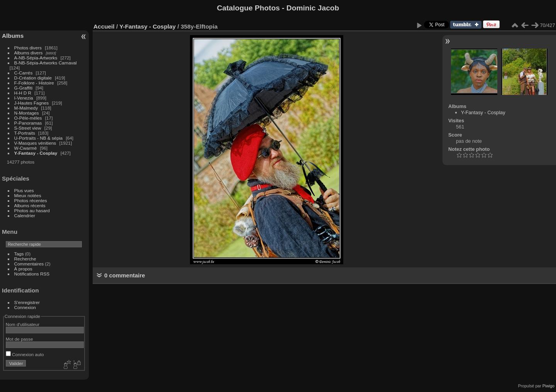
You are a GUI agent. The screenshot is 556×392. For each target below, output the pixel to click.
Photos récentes (31, 200)
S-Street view (28, 128)
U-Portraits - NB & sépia (39, 138)
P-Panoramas (28, 123)
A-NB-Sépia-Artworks (36, 58)
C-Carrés (24, 73)
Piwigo (548, 386)
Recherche (25, 259)
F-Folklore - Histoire (34, 83)
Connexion (25, 307)
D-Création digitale (33, 78)
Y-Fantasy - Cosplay (36, 153)
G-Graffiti (24, 88)
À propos (23, 269)
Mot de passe (19, 339)
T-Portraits (25, 133)
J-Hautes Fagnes (32, 103)
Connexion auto (25, 354)
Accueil (104, 26)
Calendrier (25, 215)
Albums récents (30, 205)
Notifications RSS (32, 274)
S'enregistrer (27, 302)
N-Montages (27, 113)
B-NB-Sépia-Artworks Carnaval (46, 63)
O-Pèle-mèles (28, 118)
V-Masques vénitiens (35, 143)
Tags (19, 254)
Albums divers (29, 53)
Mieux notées (28, 195)
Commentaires (29, 264)
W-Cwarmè (26, 148)
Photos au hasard (32, 210)
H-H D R (23, 93)
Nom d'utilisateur (23, 324)
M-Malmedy (26, 108)
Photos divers (28, 48)
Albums (13, 36)
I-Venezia (24, 98)
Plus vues (24, 190)
